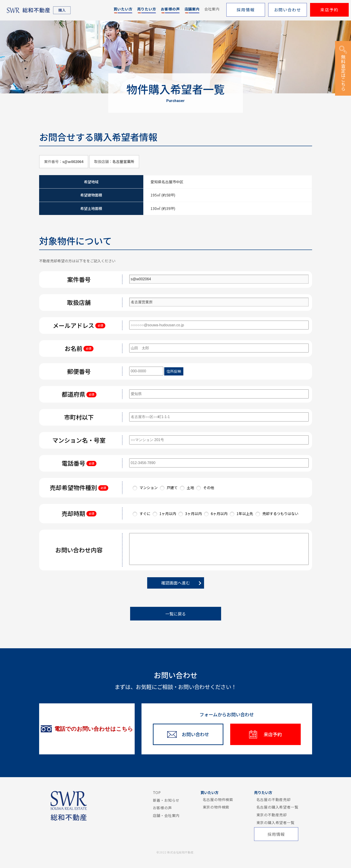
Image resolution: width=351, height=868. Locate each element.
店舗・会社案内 (166, 815)
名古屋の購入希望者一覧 (277, 807)
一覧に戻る (176, 614)
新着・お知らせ (166, 800)
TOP (157, 792)
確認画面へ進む (176, 583)
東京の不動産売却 (272, 815)
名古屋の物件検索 (218, 799)
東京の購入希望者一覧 (275, 822)
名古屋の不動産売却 (274, 799)
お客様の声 (162, 808)
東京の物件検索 (216, 807)
